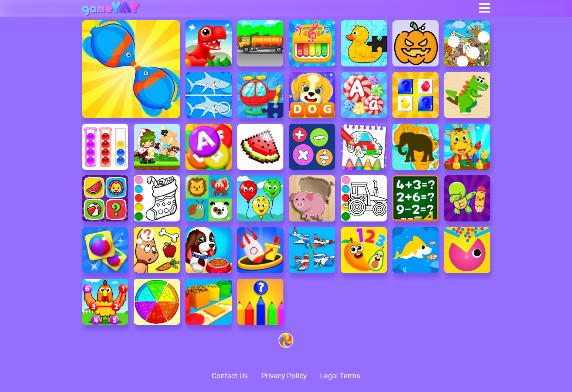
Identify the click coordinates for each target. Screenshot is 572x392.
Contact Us (230, 376)
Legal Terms (340, 376)
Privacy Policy (284, 376)
